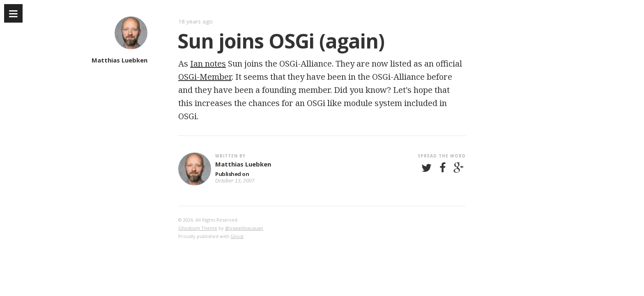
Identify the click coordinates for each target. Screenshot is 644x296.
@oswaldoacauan (244, 228)
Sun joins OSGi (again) (281, 41)
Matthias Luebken (120, 60)
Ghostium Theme (198, 228)
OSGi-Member (205, 77)
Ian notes (208, 64)
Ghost (237, 236)
